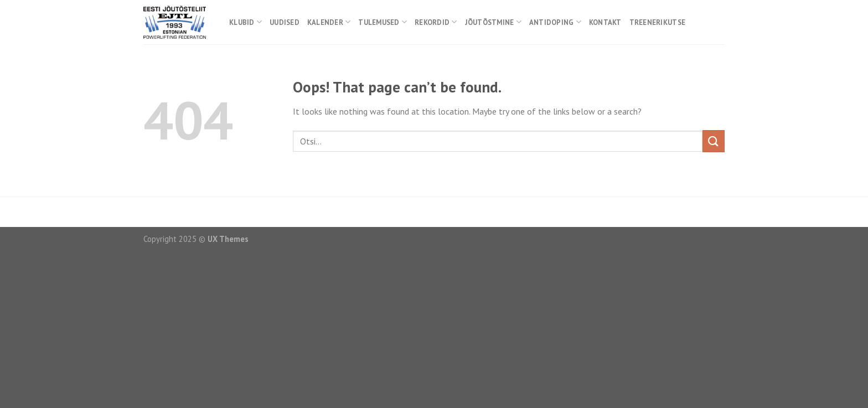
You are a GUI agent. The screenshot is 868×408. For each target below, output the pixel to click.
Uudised (285, 22)
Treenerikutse (657, 22)
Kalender (329, 22)
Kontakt (605, 22)
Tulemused (383, 22)
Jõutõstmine (493, 22)
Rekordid (436, 22)
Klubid (246, 22)
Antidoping (555, 22)
